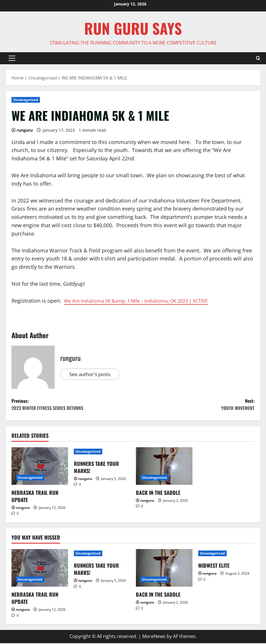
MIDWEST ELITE (214, 567)
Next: (194, 406)
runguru (25, 130)
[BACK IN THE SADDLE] (164, 468)
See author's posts (91, 374)
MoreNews (154, 638)
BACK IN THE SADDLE (158, 495)
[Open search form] (258, 58)
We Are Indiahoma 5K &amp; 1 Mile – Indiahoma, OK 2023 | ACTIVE (145, 301)
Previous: (72, 406)
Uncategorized (26, 100)
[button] (12, 58)
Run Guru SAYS (133, 28)
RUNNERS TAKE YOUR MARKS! (96, 469)
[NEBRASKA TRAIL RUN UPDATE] (40, 468)
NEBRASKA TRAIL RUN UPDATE (35, 498)
